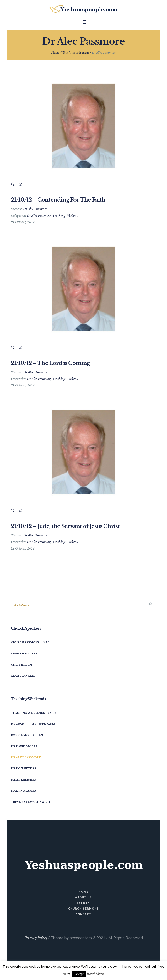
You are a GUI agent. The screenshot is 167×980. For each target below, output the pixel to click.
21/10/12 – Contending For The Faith (58, 200)
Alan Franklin (23, 676)
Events (83, 903)
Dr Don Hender (24, 769)
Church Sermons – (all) (31, 643)
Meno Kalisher (23, 780)
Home (55, 52)
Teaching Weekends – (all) (33, 713)
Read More (95, 974)
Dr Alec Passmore (39, 216)
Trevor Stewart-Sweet (31, 802)
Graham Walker (24, 654)
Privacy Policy (36, 938)
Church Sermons (84, 909)
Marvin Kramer (23, 791)
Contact (83, 914)
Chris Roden (21, 665)
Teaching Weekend (65, 216)
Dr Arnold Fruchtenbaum (33, 724)
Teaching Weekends (76, 52)
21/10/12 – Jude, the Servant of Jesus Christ (65, 526)
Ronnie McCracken (27, 735)
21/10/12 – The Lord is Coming (50, 363)
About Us (83, 897)
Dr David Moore (24, 746)
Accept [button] (79, 974)
